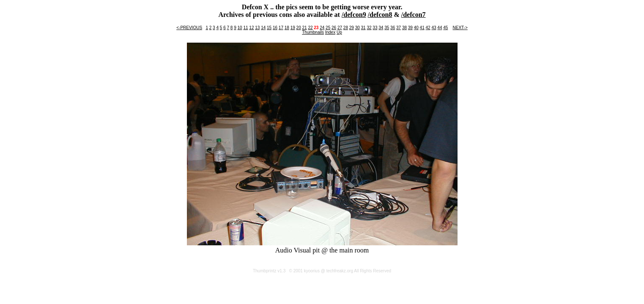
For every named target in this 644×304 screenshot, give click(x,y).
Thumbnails (313, 32)
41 (422, 28)
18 (287, 28)
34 (381, 28)
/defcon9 (354, 15)
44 (440, 28)
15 (269, 28)
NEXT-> (460, 28)
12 (251, 28)
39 (410, 28)
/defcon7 (414, 15)
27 (340, 28)
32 (369, 28)
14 (263, 28)
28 (346, 28)
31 (363, 28)
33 (375, 28)
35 (387, 28)
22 (310, 28)
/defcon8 (380, 15)
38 (404, 28)
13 (257, 28)
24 (322, 28)
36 (393, 28)
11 (245, 28)
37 (399, 28)
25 (328, 28)
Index (330, 32)
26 (334, 28)
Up (339, 32)
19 (293, 28)
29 (352, 28)
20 (299, 28)
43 (434, 28)
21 (304, 28)
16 (275, 28)
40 (416, 28)
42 (428, 28)
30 (358, 28)
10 (240, 28)
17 (281, 28)
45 (445, 28)
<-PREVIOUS (189, 28)
